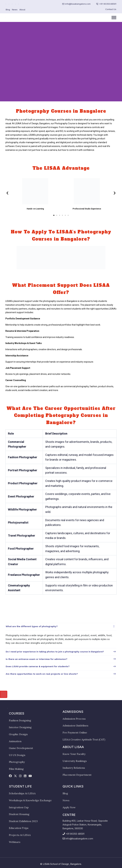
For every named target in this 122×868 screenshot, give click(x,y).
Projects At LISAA (20, 835)
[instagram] (20, 776)
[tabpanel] (61, 650)
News (15, 10)
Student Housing (19, 814)
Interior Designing (20, 727)
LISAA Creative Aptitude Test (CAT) (84, 739)
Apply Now (69, 807)
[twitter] (15, 776)
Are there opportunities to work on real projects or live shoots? (42, 674)
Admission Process (74, 719)
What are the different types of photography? (32, 626)
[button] (7, 193)
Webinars (15, 842)
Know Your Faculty (74, 754)
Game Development (21, 748)
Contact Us (111, 9)
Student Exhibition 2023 (23, 821)
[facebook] (10, 776)
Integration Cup (19, 807)
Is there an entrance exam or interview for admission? (37, 659)
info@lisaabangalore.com (78, 4)
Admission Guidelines (75, 725)
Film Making (16, 769)
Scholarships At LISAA (22, 793)
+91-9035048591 (108, 4)
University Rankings (75, 761)
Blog (8, 10)
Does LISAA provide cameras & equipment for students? (38, 666)
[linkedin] (25, 776)
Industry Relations (74, 768)
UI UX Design (17, 755)
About (22, 10)
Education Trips (19, 828)
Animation (15, 741)
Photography (17, 762)
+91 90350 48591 (75, 834)
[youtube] (30, 776)
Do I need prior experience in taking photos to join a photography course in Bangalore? (55, 652)
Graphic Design (18, 734)
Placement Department (77, 775)
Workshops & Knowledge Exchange (30, 800)
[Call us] (4, 694)
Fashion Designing (20, 720)
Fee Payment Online (75, 732)
